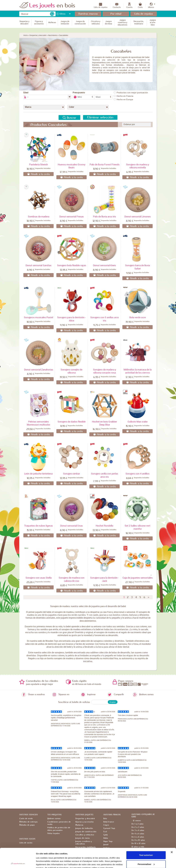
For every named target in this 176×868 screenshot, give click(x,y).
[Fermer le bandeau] (172, 833)
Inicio (26, 35)
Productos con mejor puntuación (131, 92)
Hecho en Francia (124, 96)
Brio (105, 819)
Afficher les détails (45, 863)
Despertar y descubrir (38, 35)
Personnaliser (146, 845)
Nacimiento (53, 35)
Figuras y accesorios (84, 822)
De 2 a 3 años (138, 827)
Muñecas (79, 825)
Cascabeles (64, 35)
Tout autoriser (146, 836)
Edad (26, 93)
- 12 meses (136, 821)
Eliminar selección (100, 117)
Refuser (146, 854)
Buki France (109, 822)
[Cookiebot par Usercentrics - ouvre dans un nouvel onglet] (18, 863)
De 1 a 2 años (137, 824)
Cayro (106, 825)
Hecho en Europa (123, 99)
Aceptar (113, 702)
